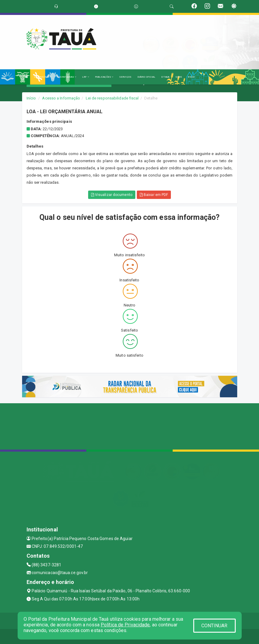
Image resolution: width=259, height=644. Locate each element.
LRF (86, 77)
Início (31, 98)
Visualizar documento (112, 195)
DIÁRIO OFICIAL (146, 77)
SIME (179, 77)
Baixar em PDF (154, 195)
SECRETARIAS (67, 77)
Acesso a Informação (61, 98)
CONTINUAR (214, 626)
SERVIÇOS (125, 77)
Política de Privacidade (125, 625)
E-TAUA (165, 77)
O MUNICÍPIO (43, 77)
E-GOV (191, 77)
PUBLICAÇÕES (104, 77)
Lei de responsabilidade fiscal (112, 98)
